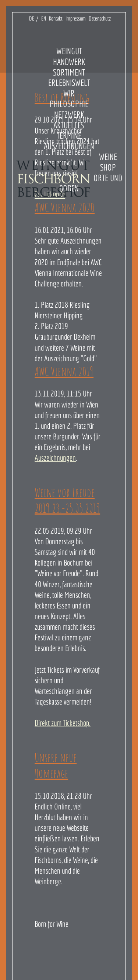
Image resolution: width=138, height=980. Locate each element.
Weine (108, 157)
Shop (108, 167)
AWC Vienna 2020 (65, 207)
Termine (69, 135)
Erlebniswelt (69, 83)
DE (32, 18)
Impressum (76, 18)
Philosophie (69, 104)
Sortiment (69, 72)
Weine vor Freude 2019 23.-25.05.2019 (67, 500)
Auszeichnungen (69, 146)
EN (44, 18)
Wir (69, 93)
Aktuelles (69, 125)
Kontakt (56, 18)
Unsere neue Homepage (56, 765)
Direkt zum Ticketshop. (63, 723)
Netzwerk (69, 114)
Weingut (69, 51)
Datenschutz (100, 18)
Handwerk (69, 62)
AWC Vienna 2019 (64, 371)
